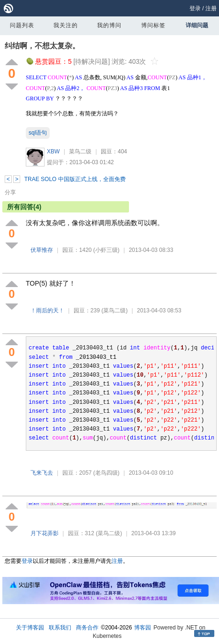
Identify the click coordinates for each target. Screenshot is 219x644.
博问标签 (153, 25)
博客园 (143, 628)
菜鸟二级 (80, 152)
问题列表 (22, 25)
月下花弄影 (45, 533)
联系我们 (60, 628)
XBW (53, 152)
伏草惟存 (42, 250)
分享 (10, 192)
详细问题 (197, 25)
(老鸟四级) (106, 473)
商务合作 (87, 628)
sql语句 (38, 133)
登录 (195, 8)
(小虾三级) (106, 250)
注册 (211, 8)
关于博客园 (30, 628)
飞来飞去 (42, 473)
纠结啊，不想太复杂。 (42, 46)
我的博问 (109, 25)
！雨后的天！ (47, 311)
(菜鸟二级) (114, 311)
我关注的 (66, 25)
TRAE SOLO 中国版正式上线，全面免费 (75, 179)
